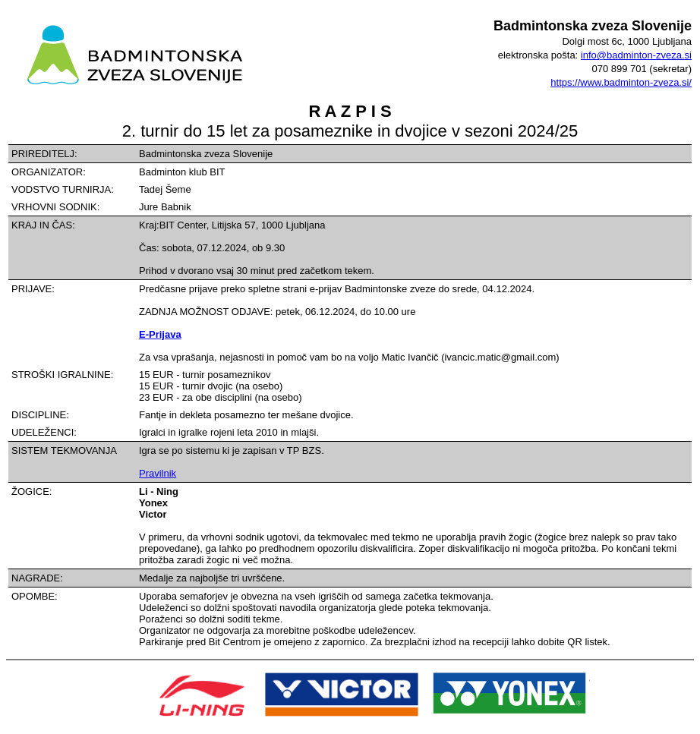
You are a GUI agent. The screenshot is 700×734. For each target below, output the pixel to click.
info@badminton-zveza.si (636, 55)
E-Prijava (160, 334)
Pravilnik (158, 473)
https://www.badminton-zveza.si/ (621, 82)
